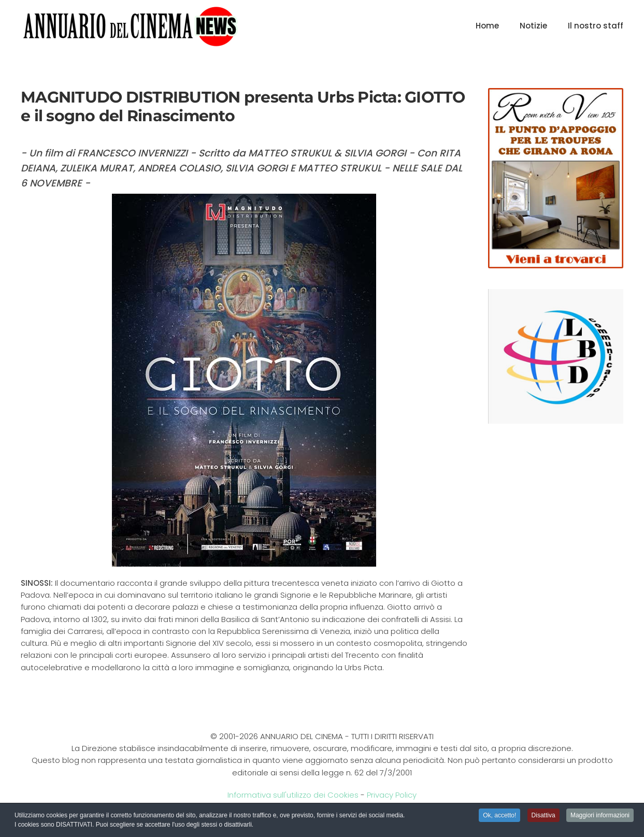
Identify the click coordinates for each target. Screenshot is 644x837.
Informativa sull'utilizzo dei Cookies (293, 795)
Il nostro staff (596, 26)
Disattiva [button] (543, 816)
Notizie (533, 26)
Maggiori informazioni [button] (600, 816)
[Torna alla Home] (130, 26)
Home (487, 26)
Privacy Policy (392, 795)
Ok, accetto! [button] (499, 816)
